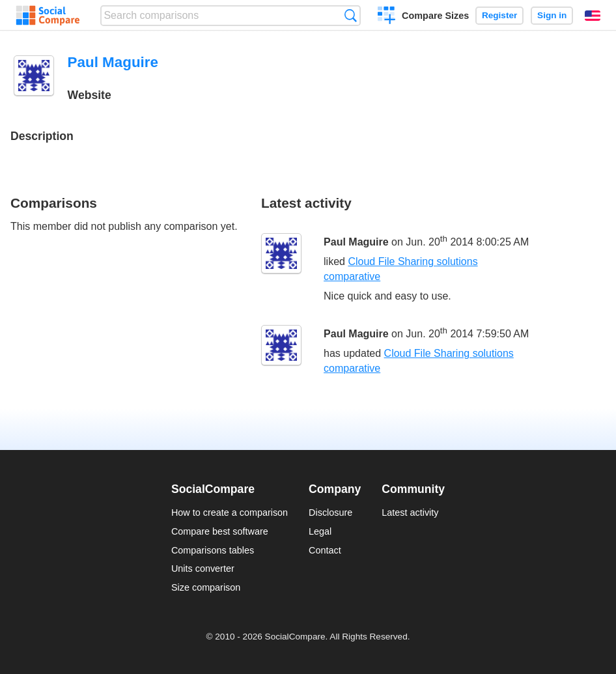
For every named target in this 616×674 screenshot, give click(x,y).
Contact (325, 550)
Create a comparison (386, 17)
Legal (320, 531)
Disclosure (330, 513)
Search (351, 15)
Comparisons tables (213, 550)
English (593, 16)
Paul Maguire (356, 242)
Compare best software (220, 531)
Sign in (552, 15)
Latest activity (410, 513)
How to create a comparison (230, 513)
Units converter (203, 569)
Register (499, 15)
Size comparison (206, 587)
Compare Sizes (435, 16)
